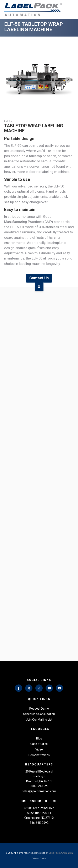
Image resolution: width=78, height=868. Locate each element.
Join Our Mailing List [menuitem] (39, 720)
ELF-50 (8, 121)
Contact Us (39, 278)
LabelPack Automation (61, 853)
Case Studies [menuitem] (39, 744)
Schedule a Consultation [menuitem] (39, 714)
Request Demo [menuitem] (39, 709)
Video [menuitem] (39, 749)
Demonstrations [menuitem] (39, 755)
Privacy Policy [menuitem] (39, 858)
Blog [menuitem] (39, 738)
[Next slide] (68, 80)
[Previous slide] (10, 80)
